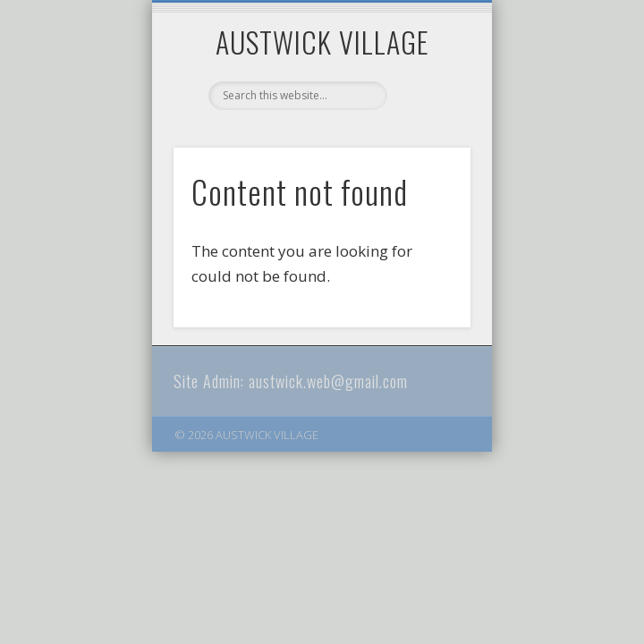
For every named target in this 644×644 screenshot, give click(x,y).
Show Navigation (427, 160)
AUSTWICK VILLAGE (322, 42)
